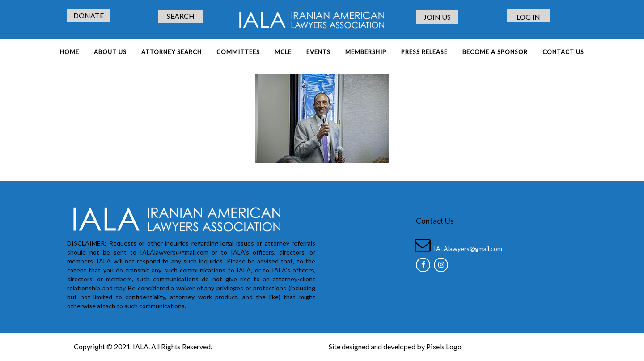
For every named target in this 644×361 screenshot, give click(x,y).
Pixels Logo (444, 346)
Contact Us (563, 52)
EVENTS (318, 52)
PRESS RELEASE (424, 52)
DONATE (89, 15)
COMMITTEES (238, 52)
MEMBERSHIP (366, 52)
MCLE (283, 52)
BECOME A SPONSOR (495, 52)
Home (70, 52)
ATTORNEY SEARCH (172, 52)
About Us (110, 52)
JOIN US (437, 17)
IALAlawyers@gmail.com (468, 248)
